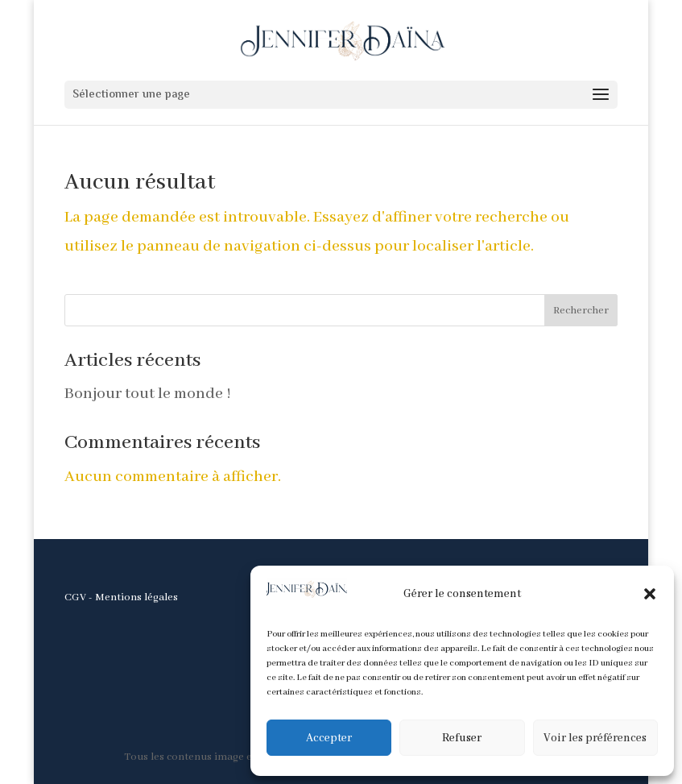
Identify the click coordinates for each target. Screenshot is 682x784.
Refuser (462, 738)
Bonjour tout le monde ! (148, 394)
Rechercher (581, 311)
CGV (75, 597)
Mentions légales (136, 597)
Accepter (329, 738)
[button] (650, 594)
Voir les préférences (595, 738)
